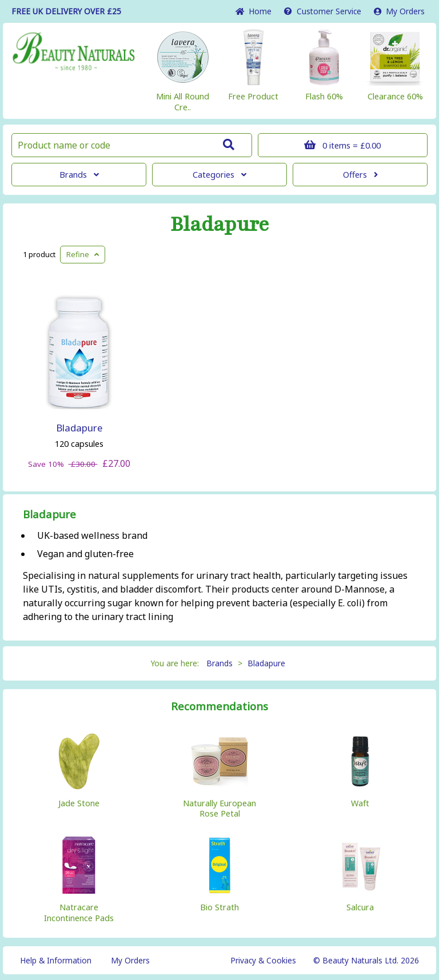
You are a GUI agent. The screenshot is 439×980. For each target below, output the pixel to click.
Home (254, 11)
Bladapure (220, 225)
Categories (219, 175)
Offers (360, 175)
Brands (79, 175)
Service (323, 11)
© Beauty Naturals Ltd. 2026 (366, 960)
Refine (83, 254)
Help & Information (56, 960)
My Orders (399, 11)
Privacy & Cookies (263, 960)
